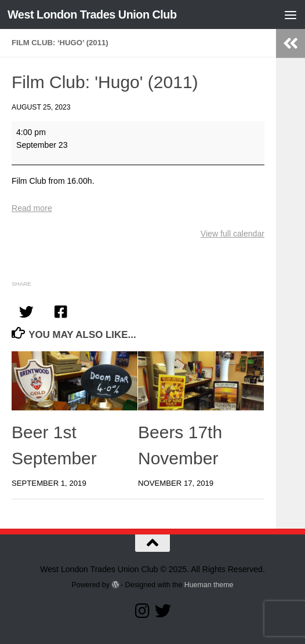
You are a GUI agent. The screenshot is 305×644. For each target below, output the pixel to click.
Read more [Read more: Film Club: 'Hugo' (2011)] (32, 208)
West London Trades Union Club (92, 14)
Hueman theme (209, 585)
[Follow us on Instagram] (142, 611)
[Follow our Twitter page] (163, 611)
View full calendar (233, 234)
